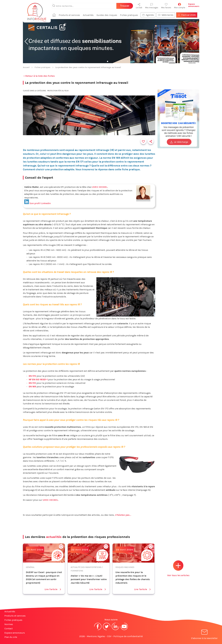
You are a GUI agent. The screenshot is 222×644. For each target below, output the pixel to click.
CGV (109, 636)
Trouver (125, 6)
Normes (9, 624)
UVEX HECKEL (100, 187)
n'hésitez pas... (123, 515)
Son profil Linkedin (37, 203)
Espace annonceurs (15, 633)
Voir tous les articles (178, 569)
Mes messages (152, 6)
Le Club (139, 6)
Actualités (89, 15)
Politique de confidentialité (128, 636)
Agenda (149, 15)
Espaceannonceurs (194, 5)
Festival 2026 (187, 15)
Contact (9, 628)
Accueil (26, 67)
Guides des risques (107, 15)
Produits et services (70, 15)
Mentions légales (96, 636)
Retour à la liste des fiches (39, 76)
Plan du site (11, 637)
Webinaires (166, 15)
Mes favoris (166, 6)
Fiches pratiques (130, 15)
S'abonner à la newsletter (204, 635)
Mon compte (180, 6)
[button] (26, 41)
